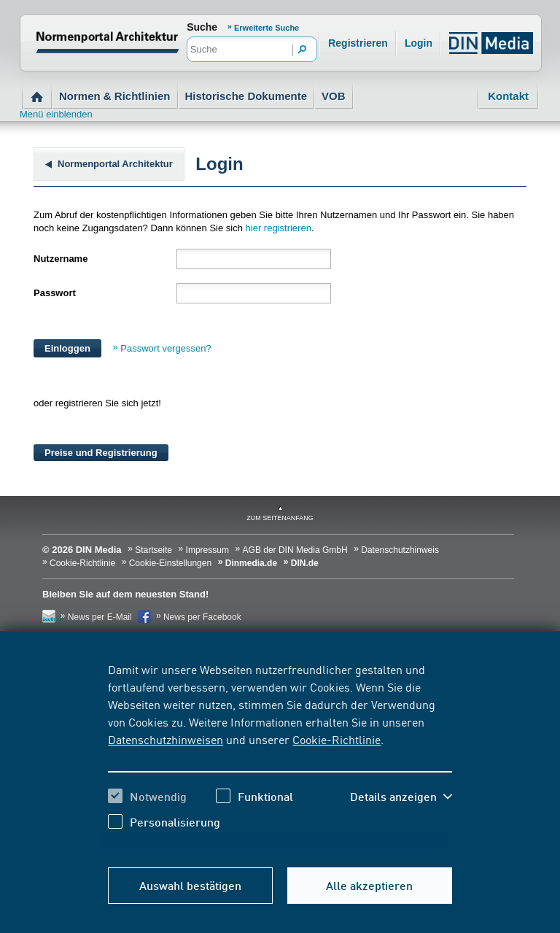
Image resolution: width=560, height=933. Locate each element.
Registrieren (358, 43)
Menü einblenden (56, 114)
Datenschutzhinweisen (166, 739)
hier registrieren (279, 228)
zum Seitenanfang (280, 518)
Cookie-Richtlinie (337, 739)
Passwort (55, 293)
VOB (334, 96)
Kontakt (508, 96)
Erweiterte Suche (267, 28)
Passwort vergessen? (166, 348)
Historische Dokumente (246, 96)
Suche (202, 27)
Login (419, 43)
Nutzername (61, 259)
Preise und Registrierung (101, 453)
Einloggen (67, 348)
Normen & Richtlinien (115, 96)
